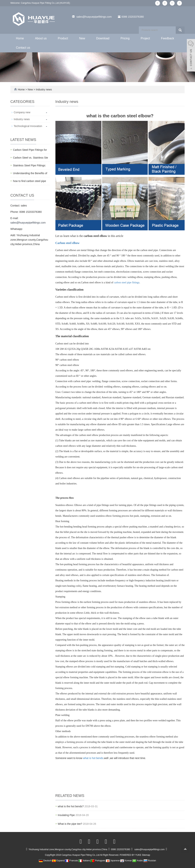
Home (20, 38)
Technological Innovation (28, 126)
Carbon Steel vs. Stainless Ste (30, 158)
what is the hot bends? (71, 806)
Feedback (168, 38)
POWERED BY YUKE (131, 855)
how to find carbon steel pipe (29, 181)
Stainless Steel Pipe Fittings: (29, 165)
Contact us (23, 48)
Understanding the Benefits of (30, 173)
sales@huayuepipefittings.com (94, 17)
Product (63, 38)
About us (41, 38)
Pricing (125, 38)
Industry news (43, 89)
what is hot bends (93, 758)
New (82, 38)
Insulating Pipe (66, 815)
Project (145, 38)
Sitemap (146, 855)
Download (103, 38)
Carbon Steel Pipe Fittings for (30, 150)
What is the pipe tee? (70, 824)
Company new (22, 112)
